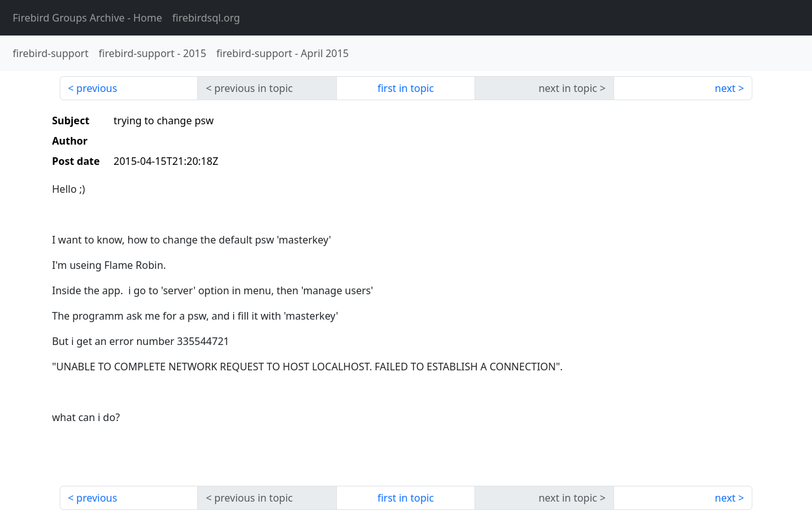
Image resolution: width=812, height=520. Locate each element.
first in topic (406, 88)
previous (96, 88)
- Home (88, 18)
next (725, 88)
